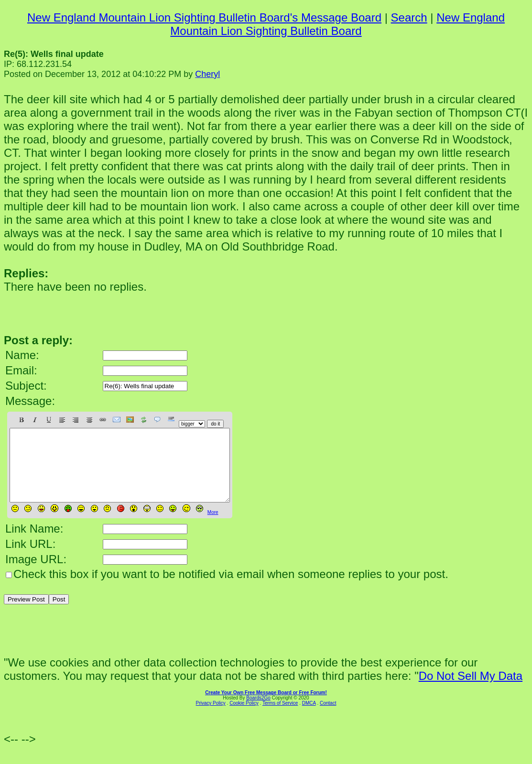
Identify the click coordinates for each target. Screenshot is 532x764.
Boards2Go (258, 712)
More (213, 527)
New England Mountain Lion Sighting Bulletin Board (337, 24)
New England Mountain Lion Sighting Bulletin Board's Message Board (204, 17)
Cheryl (207, 74)
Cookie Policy (244, 717)
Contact (328, 717)
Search (409, 17)
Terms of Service (280, 717)
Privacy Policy (211, 717)
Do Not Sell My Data (471, 690)
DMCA (309, 717)
